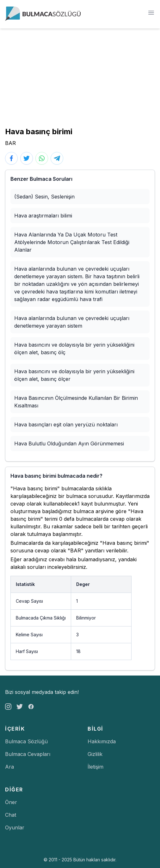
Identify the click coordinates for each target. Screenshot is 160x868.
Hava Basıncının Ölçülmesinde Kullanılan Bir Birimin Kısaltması (76, 402)
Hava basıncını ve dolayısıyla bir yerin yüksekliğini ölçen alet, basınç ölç (74, 349)
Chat (11, 815)
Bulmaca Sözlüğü (26, 741)
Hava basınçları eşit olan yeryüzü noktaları (66, 425)
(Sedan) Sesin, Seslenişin (44, 197)
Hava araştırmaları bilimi (43, 216)
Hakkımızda (102, 741)
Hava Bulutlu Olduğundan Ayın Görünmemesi (69, 443)
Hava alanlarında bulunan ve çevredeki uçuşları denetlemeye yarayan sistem (72, 322)
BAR (10, 143)
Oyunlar (15, 827)
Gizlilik (95, 754)
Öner (11, 802)
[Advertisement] (80, 76)
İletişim (95, 767)
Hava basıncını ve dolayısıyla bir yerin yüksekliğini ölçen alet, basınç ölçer (74, 375)
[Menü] (151, 13)
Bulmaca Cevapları (28, 754)
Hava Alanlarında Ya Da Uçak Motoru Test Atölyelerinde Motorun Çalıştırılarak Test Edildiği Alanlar (72, 242)
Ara (9, 767)
